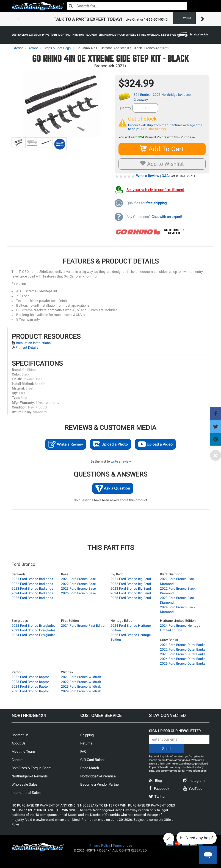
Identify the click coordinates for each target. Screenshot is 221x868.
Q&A (165, 176)
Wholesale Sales (25, 784)
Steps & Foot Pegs (57, 48)
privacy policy (173, 771)
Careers (18, 760)
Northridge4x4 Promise (98, 776)
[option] (110, 19)
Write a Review (148, 176)
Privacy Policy (100, 845)
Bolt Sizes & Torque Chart (31, 768)
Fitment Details (27, 348)
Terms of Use (122, 845)
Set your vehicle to (155, 189)
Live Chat (132, 19)
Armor (33, 48)
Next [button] (203, 19)
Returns (86, 743)
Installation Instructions (33, 343)
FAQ (83, 751)
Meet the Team (23, 751)
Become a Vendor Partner (100, 784)
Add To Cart (162, 149)
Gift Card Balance (94, 760)
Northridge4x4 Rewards (30, 776)
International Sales (26, 793)
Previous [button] (18, 19)
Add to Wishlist (162, 164)
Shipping (87, 735)
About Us (19, 743)
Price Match (90, 768)
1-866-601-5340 (156, 19)
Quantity (125, 108)
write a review (121, 461)
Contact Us (20, 735)
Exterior (17, 48)
